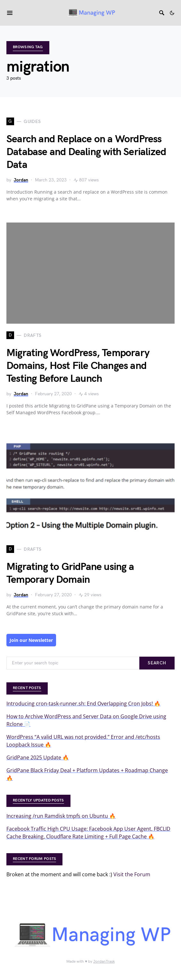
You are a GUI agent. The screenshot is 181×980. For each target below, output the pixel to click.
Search (157, 663)
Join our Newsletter (31, 640)
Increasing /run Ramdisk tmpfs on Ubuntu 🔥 (61, 816)
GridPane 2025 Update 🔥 (38, 757)
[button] (172, 13)
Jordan (21, 180)
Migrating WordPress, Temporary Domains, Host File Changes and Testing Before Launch (78, 366)
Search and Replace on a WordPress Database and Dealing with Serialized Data (86, 152)
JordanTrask (104, 962)
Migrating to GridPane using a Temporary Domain (70, 573)
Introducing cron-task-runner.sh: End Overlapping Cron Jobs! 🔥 (83, 704)
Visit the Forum (132, 874)
